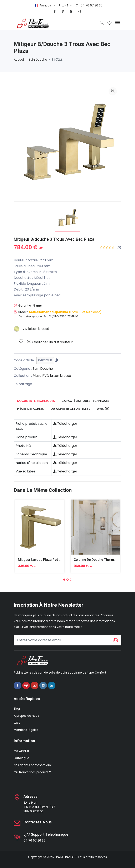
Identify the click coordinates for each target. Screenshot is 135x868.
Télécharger (65, 424)
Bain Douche (38, 60)
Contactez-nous (38, 822)
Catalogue (21, 758)
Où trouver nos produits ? (32, 772)
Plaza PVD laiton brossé (52, 376)
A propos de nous (26, 716)
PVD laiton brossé (32, 329)
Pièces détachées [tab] (30, 409)
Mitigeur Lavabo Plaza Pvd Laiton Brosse (49, 560)
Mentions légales (26, 730)
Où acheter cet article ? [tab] (70, 409)
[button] (64, 579)
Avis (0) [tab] (103, 409)
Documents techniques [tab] (36, 401)
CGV (17, 723)
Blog (17, 709)
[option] (67, 218)
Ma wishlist (21, 751)
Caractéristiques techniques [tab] (85, 401)
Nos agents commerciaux (33, 765)
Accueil (19, 60)
